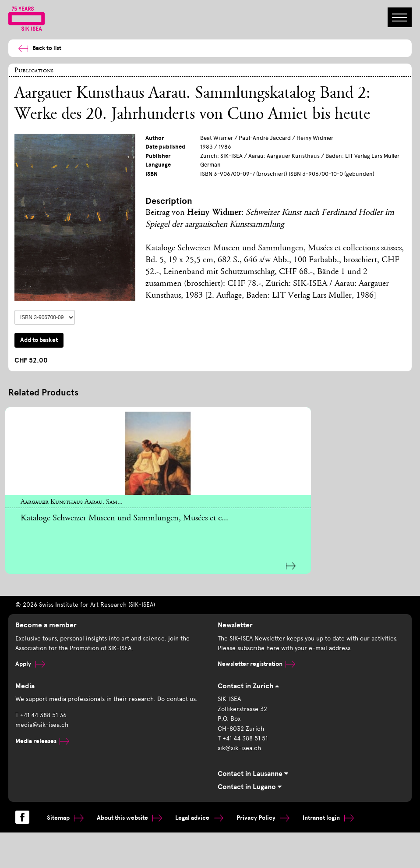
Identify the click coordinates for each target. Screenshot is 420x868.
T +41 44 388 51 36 (41, 711)
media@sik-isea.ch (42, 721)
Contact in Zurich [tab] (248, 682)
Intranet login (328, 814)
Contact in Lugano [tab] (250, 783)
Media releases (42, 737)
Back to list (36, 48)
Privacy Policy (263, 814)
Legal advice (199, 814)
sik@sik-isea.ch (239, 744)
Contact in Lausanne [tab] (253, 770)
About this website (129, 814)
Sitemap (65, 814)
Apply (30, 660)
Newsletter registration (256, 660)
